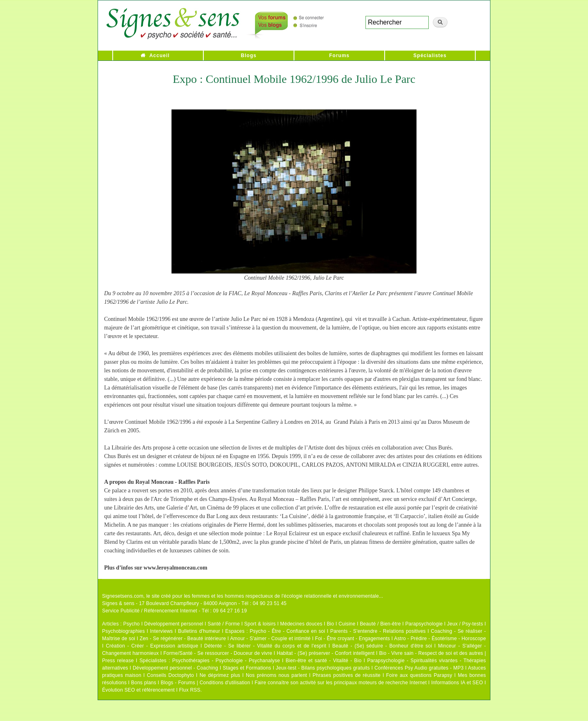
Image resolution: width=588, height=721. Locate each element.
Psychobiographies (124, 631)
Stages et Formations (247, 668)
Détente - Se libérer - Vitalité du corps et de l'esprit (265, 646)
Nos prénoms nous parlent (276, 675)
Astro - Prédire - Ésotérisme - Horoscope (440, 639)
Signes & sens (118, 603)
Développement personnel (174, 624)
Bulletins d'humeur (199, 631)
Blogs (249, 56)
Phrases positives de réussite (347, 675)
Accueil (160, 56)
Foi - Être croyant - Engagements (352, 639)
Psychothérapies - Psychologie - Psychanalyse (226, 661)
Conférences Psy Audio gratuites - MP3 (419, 668)
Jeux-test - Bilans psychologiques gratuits (323, 668)
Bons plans (144, 683)
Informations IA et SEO (457, 683)
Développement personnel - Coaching (175, 668)
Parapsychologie (424, 624)
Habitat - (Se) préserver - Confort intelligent (326, 653)
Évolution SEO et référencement (138, 690)
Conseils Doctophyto (170, 675)
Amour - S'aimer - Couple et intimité (270, 639)
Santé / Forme (224, 624)
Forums (339, 56)
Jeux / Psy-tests (465, 624)
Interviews (161, 631)
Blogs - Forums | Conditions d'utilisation (206, 683)
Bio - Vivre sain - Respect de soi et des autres (431, 653)
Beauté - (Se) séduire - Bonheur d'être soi (382, 646)
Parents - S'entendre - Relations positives (378, 631)
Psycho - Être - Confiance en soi (288, 631)
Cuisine (347, 624)
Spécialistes (430, 56)
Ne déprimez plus (220, 675)
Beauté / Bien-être (380, 624)
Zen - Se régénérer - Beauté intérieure (183, 639)
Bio (330, 624)
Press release (118, 661)
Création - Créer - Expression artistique (152, 646)
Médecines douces (301, 624)
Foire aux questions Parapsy (419, 675)
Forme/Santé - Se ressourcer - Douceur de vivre (218, 653)
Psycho (132, 624)
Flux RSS (189, 690)
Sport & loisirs (260, 624)
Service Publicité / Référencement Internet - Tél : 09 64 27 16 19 (175, 611)
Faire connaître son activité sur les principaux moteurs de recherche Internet (341, 683)
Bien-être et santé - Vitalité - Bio (323, 661)
